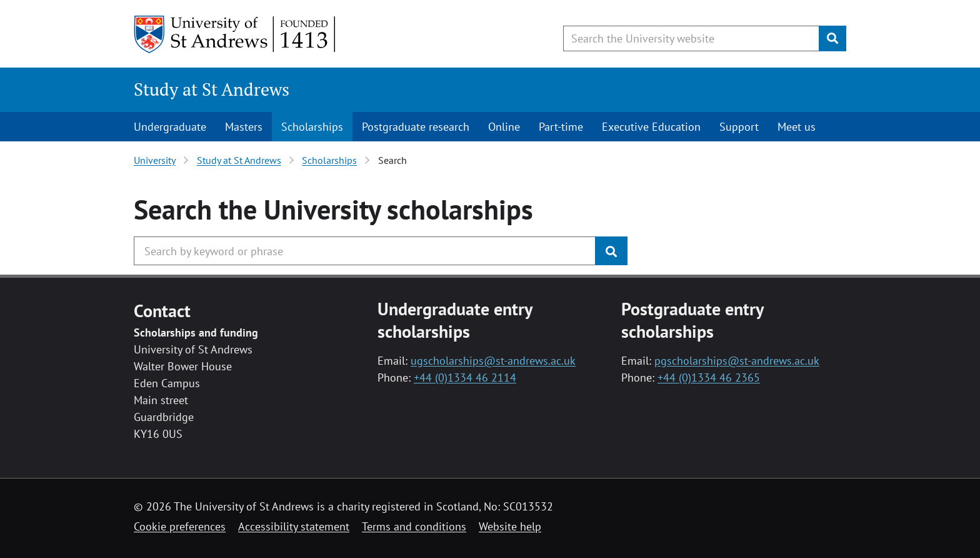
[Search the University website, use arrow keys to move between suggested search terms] (691, 38)
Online (504, 127)
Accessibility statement (294, 526)
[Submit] (832, 38)
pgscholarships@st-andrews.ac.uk (737, 361)
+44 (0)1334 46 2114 (465, 378)
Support (739, 127)
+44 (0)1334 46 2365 (709, 378)
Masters (244, 127)
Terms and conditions (414, 526)
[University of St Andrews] (235, 34)
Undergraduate (170, 127)
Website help (510, 526)
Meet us (797, 127)
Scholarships (312, 127)
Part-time (561, 127)
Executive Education (651, 127)
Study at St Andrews (212, 89)
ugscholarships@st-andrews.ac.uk (493, 361)
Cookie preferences (180, 526)
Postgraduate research (416, 127)
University (155, 160)
